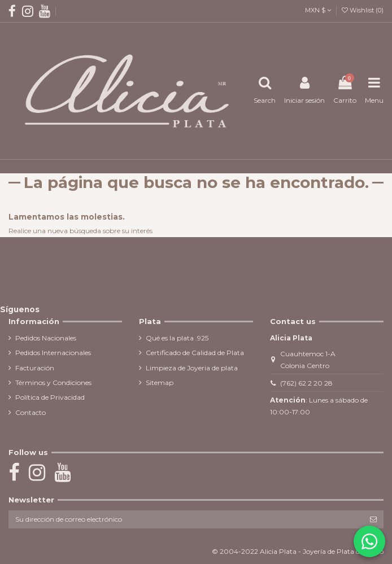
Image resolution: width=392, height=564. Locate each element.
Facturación (35, 368)
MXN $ (318, 10)
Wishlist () (363, 10)
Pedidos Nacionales (46, 338)
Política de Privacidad (50, 397)
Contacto (31, 412)
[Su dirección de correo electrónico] (186, 519)
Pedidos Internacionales (53, 353)
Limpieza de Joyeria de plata (192, 368)
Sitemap (160, 382)
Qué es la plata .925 (177, 338)
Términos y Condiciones (53, 382)
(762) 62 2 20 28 (306, 383)
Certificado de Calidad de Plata (195, 353)
